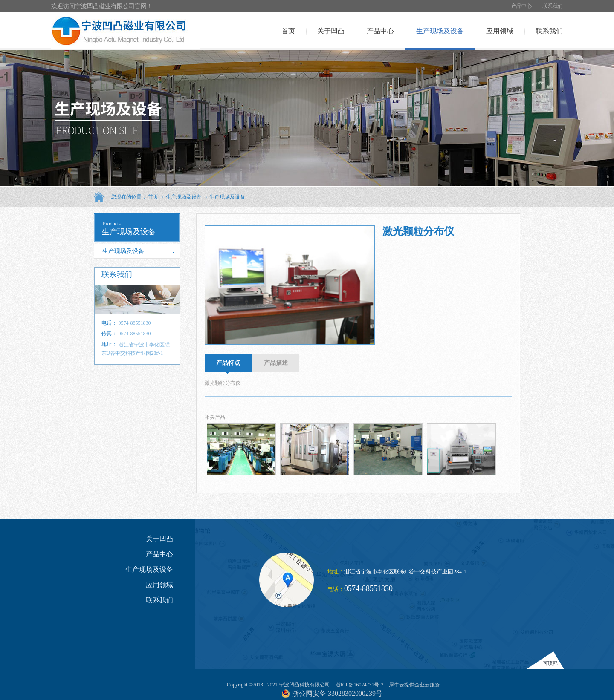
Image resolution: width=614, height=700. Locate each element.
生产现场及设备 (184, 197)
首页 (288, 31)
